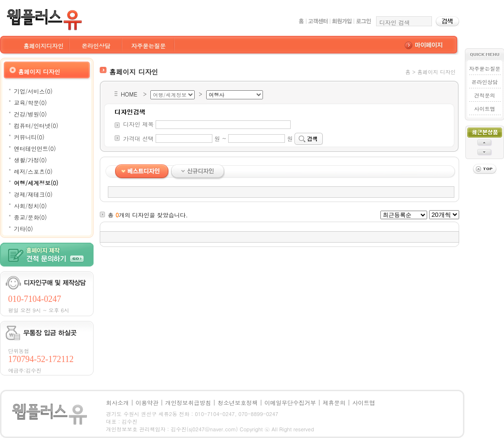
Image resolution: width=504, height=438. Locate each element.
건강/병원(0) (30, 114)
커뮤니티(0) (29, 137)
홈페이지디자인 (43, 46)
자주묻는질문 (148, 46)
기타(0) (23, 229)
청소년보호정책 (238, 402)
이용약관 (147, 402)
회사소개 (117, 402)
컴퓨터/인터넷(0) (36, 125)
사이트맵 (484, 109)
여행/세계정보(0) (36, 183)
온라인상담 (96, 46)
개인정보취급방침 (188, 402)
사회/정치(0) (30, 206)
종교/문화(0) (30, 217)
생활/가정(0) (30, 160)
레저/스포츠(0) (33, 171)
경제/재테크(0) (33, 194)
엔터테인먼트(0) (35, 148)
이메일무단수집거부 (290, 402)
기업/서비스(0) (33, 91)
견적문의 (484, 95)
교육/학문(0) (30, 102)
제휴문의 (334, 402)
